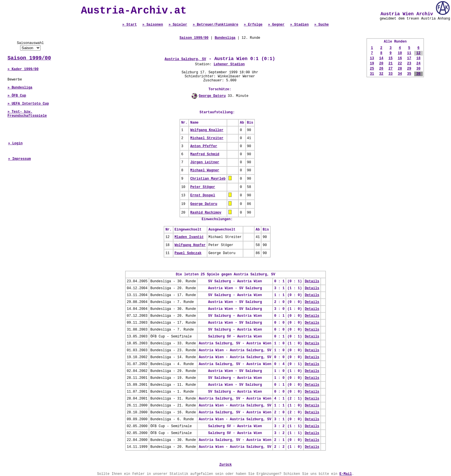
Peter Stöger (202, 187)
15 (391, 58)
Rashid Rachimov (206, 213)
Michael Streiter (207, 138)
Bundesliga (225, 38)
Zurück (225, 465)
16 (400, 58)
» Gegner (276, 25)
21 (391, 64)
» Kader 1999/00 (23, 69)
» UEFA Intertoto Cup (28, 104)
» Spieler (178, 25)
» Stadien (299, 25)
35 (409, 74)
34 (400, 74)
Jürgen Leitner (205, 162)
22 (400, 64)
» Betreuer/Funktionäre (215, 25)
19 (372, 64)
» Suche (321, 25)
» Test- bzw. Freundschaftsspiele (27, 114)
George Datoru (212, 96)
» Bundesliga (20, 88)
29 (409, 69)
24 (418, 64)
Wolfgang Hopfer (190, 245)
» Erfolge (253, 25)
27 (391, 69)
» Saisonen (153, 25)
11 (409, 53)
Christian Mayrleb (208, 179)
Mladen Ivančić (189, 237)
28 (400, 69)
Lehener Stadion (229, 64)
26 (381, 69)
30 (418, 69)
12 (418, 53)
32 (381, 74)
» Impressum (19, 159)
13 (372, 58)
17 (409, 58)
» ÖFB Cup (17, 96)
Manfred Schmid (205, 154)
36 (418, 74)
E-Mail (346, 474)
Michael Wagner (205, 170)
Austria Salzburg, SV (185, 59)
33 (391, 74)
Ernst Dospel (202, 195)
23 (409, 64)
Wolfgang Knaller (207, 130)
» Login (15, 143)
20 (381, 64)
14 (381, 58)
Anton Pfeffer (204, 146)
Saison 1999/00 (29, 58)
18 (418, 58)
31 (372, 74)
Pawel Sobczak (188, 253)
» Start (129, 25)
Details (312, 281)
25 (372, 69)
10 (400, 53)
